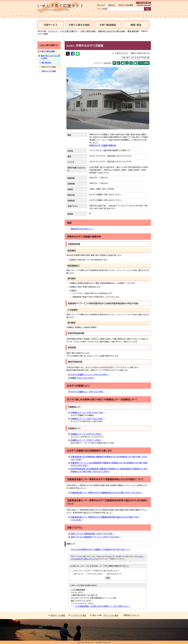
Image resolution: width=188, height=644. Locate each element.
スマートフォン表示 (111, 615)
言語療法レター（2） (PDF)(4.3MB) (87, 434)
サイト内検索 (102, 9)
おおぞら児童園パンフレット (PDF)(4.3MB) (90, 375)
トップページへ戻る (79, 615)
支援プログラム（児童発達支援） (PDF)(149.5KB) (93, 534)
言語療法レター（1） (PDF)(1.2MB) (87, 440)
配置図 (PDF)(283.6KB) (83, 378)
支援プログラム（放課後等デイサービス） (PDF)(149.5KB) (96, 537)
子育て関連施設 (108, 25)
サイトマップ (101, 5)
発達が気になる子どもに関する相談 (112, 31)
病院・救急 (136, 25)
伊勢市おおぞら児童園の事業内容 (103, 145)
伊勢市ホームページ (131, 615)
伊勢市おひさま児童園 (49, 71)
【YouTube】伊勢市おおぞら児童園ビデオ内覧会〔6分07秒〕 (101, 549)
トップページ (53, 31)
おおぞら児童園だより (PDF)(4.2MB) (88, 392)
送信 (108, 578)
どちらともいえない (95, 574)
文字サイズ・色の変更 (126, 5)
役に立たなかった (114, 574)
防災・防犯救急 (144, 3)
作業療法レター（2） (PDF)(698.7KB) (88, 413)
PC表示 (93, 615)
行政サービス (51, 25)
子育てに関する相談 (79, 25)
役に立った (79, 574)
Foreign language (144, 5)
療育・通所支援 (133, 31)
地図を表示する (82, 229)
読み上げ (112, 5)
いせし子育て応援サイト (69, 31)
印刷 (124, 58)
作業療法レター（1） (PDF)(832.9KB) (88, 419)
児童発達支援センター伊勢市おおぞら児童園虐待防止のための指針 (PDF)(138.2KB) (107, 493)
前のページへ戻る (58, 615)
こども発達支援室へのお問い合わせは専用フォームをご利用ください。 (102, 606)
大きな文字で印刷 (139, 58)
